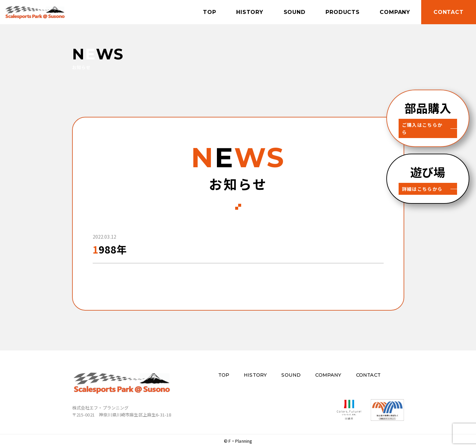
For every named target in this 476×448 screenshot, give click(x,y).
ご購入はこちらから (424, 125)
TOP (203, 12)
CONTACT (448, 12)
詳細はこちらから (421, 182)
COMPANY (393, 12)
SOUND (290, 12)
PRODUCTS (339, 12)
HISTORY (244, 12)
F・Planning (240, 441)
